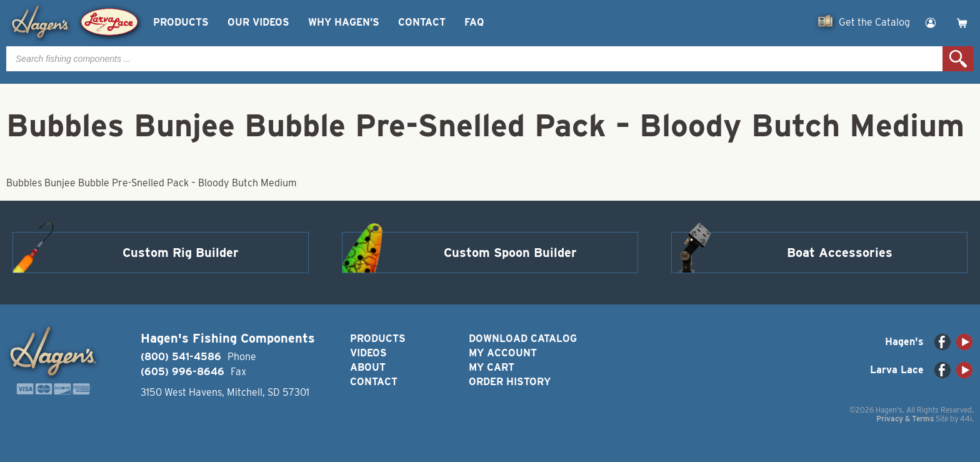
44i (966, 419)
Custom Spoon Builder (510, 253)
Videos (368, 353)
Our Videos (258, 22)
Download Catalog (523, 339)
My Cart (492, 367)
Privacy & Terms (905, 419)
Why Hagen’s (344, 22)
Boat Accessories (840, 253)
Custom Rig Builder (181, 253)
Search (958, 59)
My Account (503, 353)
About (368, 367)
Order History (510, 382)
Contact (422, 22)
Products (181, 22)
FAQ (474, 22)
